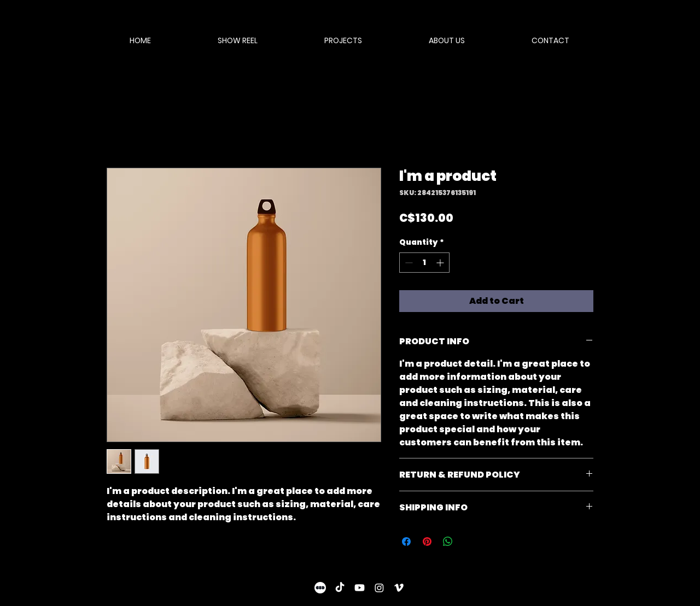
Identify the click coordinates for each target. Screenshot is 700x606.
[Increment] (441, 263)
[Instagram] (379, 588)
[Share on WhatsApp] (448, 542)
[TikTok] (340, 588)
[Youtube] (360, 588)
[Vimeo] (399, 588)
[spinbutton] (424, 263)
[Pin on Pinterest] (427, 542)
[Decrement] (408, 263)
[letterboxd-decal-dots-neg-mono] (320, 588)
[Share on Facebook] (406, 542)
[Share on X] (469, 542)
